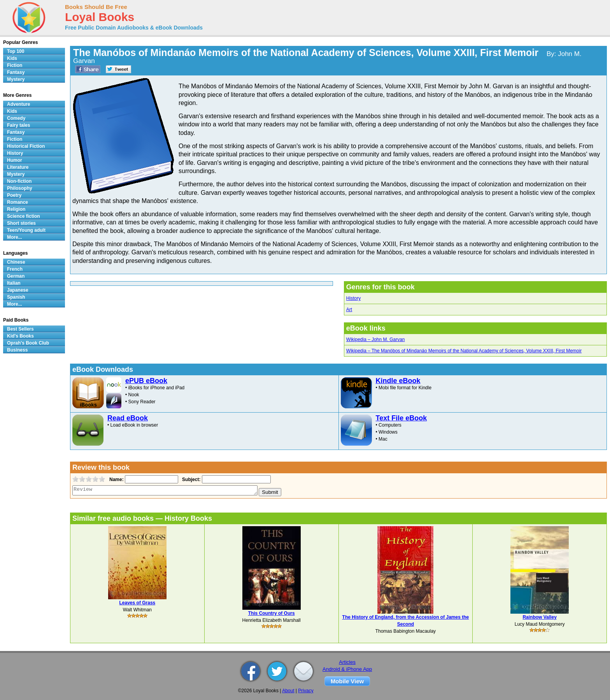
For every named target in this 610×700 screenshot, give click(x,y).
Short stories (21, 223)
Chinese (16, 262)
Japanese (18, 290)
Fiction (15, 65)
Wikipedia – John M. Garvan (376, 339)
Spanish (16, 297)
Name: (116, 479)
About (288, 691)
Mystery (16, 79)
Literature (18, 167)
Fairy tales (18, 125)
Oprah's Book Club (28, 343)
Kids (12, 58)
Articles (347, 662)
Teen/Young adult (26, 230)
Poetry (14, 195)
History (353, 298)
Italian (14, 283)
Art (349, 310)
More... (15, 237)
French (15, 269)
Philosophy (20, 188)
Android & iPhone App (347, 669)
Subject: (190, 479)
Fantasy (16, 72)
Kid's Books (20, 336)
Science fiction (24, 216)
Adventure (18, 104)
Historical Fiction (26, 146)
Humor (15, 160)
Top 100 (16, 51)
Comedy (16, 118)
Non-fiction (19, 181)
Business (17, 350)
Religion (16, 209)
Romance (18, 202)
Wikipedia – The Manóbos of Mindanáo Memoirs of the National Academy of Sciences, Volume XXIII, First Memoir (464, 351)
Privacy (306, 691)
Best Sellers (20, 329)
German (16, 276)
